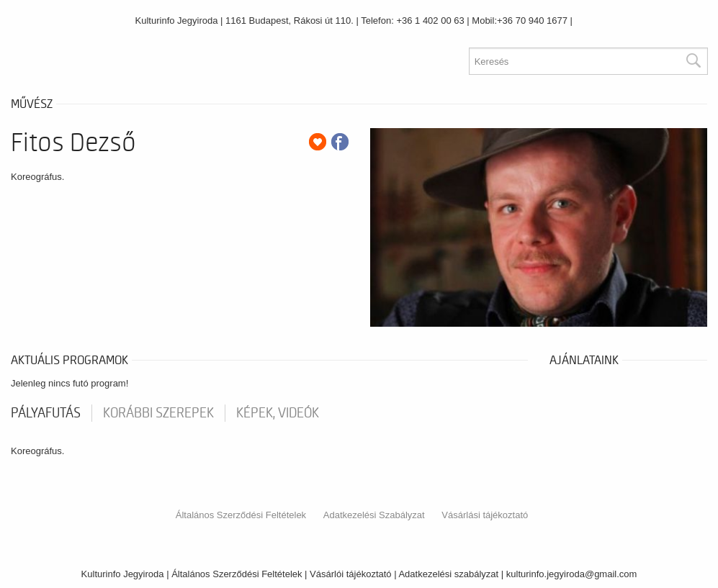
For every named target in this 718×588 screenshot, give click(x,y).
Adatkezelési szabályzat (448, 574)
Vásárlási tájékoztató (485, 515)
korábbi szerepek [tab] (158, 413)
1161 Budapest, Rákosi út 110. (290, 21)
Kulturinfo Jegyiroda (177, 21)
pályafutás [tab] (46, 413)
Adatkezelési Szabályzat (374, 515)
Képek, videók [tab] (278, 413)
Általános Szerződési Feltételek (241, 515)
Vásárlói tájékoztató (350, 574)
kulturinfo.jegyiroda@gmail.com (572, 574)
